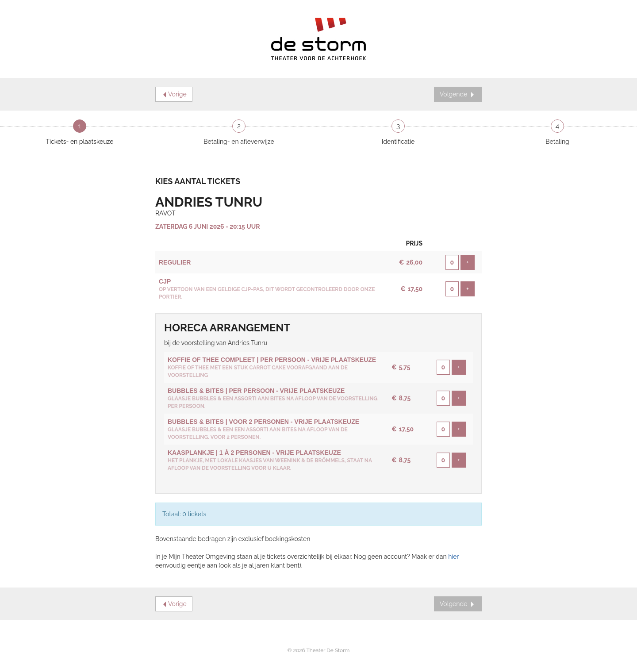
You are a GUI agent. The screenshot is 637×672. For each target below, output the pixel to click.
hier (453, 557)
